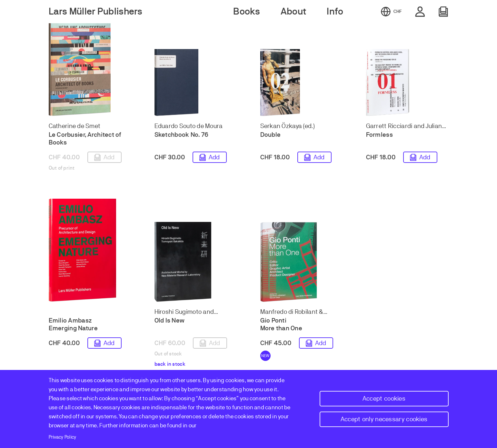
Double (271, 135)
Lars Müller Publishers (96, 11)
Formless (379, 135)
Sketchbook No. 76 (182, 135)
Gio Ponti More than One (281, 324)
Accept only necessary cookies (384, 419)
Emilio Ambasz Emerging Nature (73, 324)
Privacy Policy (63, 437)
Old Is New (170, 320)
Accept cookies (384, 398)
